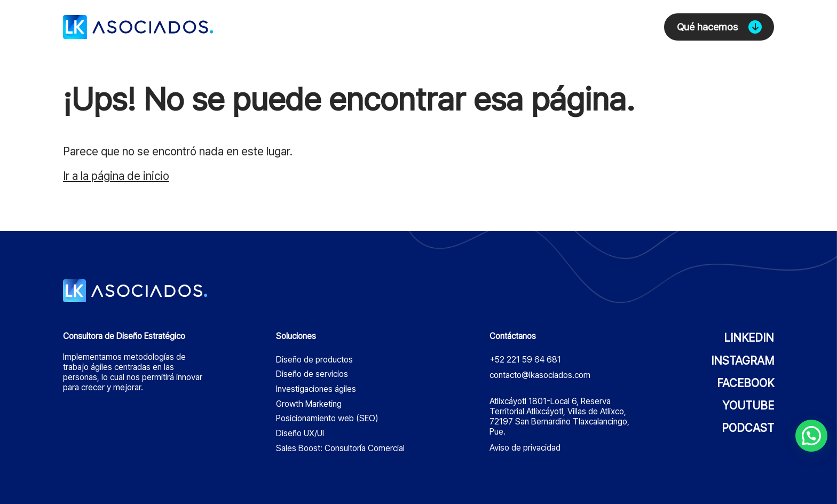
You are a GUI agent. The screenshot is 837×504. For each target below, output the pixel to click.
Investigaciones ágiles (316, 389)
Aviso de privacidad (525, 448)
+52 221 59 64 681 (525, 360)
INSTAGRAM (743, 361)
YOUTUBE (748, 405)
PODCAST (748, 428)
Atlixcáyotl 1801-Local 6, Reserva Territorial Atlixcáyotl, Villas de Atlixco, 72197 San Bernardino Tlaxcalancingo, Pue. (559, 416)
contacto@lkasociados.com (540, 375)
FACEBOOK (745, 383)
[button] (811, 436)
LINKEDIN (749, 338)
